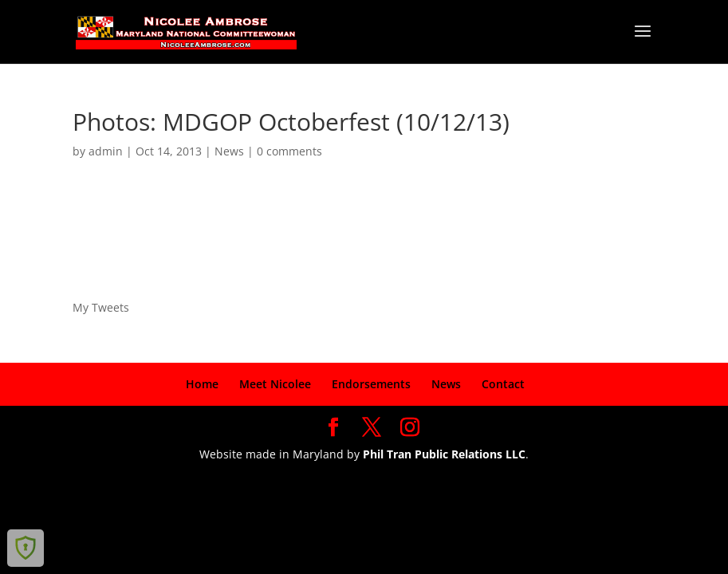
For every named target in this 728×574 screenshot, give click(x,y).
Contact (503, 384)
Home (202, 384)
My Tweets (101, 307)
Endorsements (371, 384)
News (229, 151)
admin (106, 151)
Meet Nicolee (275, 384)
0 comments (289, 151)
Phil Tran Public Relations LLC (444, 454)
